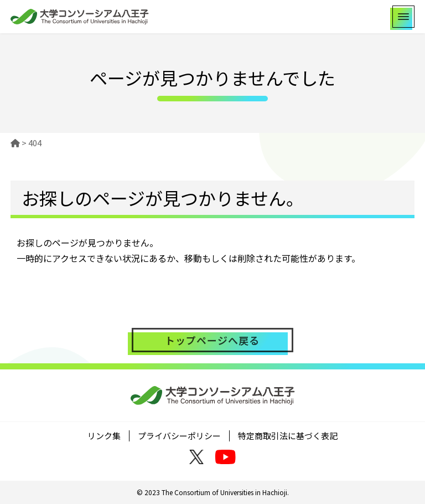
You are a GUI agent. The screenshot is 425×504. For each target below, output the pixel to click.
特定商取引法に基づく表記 (288, 436)
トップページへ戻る (212, 340)
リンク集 (104, 436)
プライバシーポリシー (179, 436)
